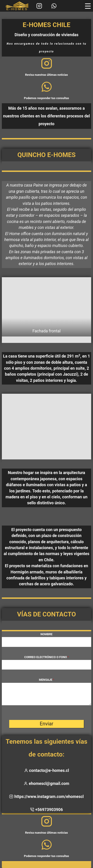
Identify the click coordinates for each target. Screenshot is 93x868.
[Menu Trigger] (88, 6)
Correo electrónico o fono (47, 657)
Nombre (46, 634)
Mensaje (46, 680)
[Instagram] (39, 6)
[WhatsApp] (54, 6)
